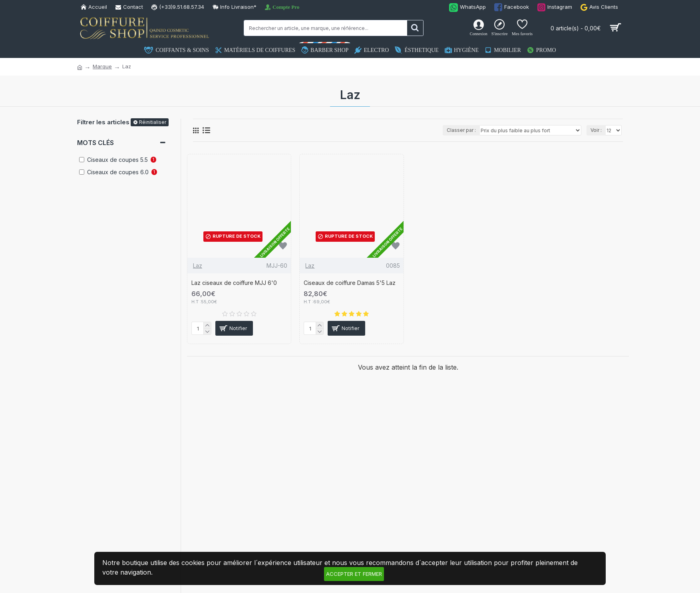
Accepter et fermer (354, 574)
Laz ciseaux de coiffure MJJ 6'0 (234, 283)
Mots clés (95, 143)
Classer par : (461, 130)
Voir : (596, 130)
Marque (102, 66)
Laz (198, 266)
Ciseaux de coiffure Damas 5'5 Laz (350, 283)
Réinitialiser (153, 122)
